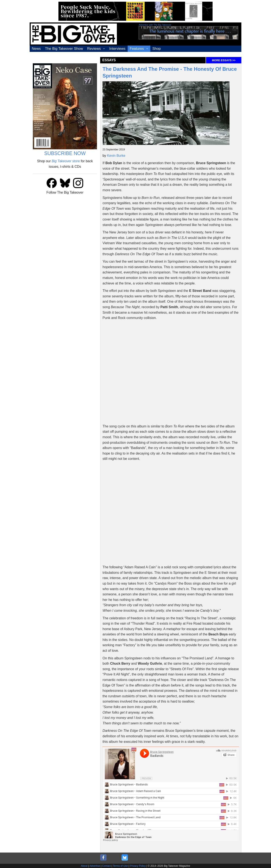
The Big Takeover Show (64, 49)
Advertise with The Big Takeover (155, 25)
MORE (224, 60)
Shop (157, 49)
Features (137, 49)
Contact (106, 866)
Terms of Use (120, 866)
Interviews (117, 49)
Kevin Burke (116, 156)
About (84, 866)
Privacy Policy (138, 866)
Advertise (95, 866)
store (66, 161)
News (36, 49)
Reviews (94, 49)
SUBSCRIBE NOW (65, 153)
